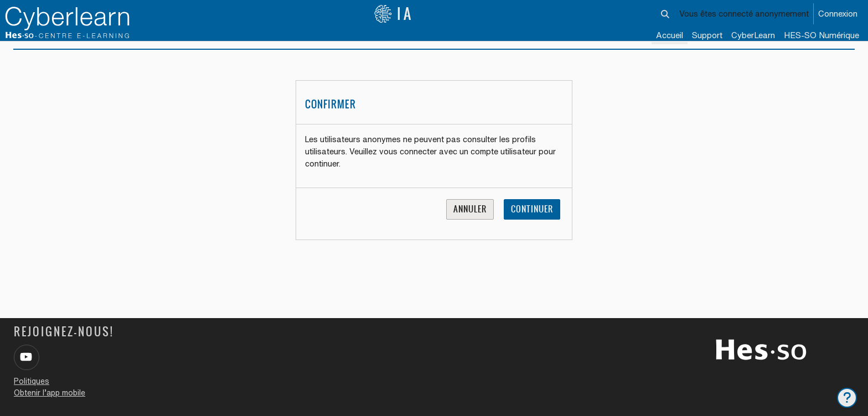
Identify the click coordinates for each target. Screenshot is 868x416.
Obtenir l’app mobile (50, 393)
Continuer (532, 223)
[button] (665, 14)
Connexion (838, 14)
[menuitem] (753, 36)
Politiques (32, 381)
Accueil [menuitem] (670, 35)
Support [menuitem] (707, 35)
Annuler (470, 223)
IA (394, 14)
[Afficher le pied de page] (847, 398)
